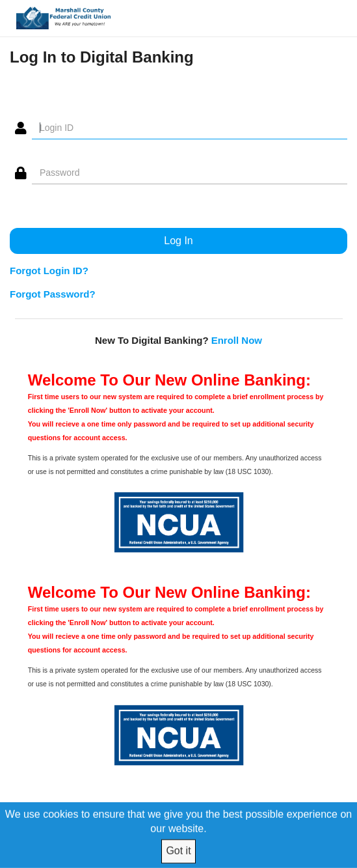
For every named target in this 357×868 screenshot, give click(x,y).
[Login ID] (190, 128)
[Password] (190, 173)
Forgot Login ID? (49, 271)
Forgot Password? (53, 294)
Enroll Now (237, 340)
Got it (178, 851)
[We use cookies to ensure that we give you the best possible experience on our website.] (179, 835)
